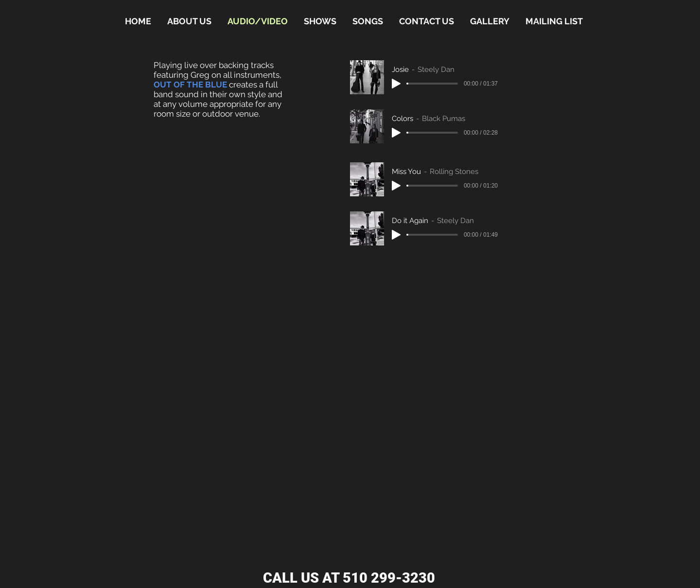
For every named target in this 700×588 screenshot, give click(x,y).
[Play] (396, 84)
